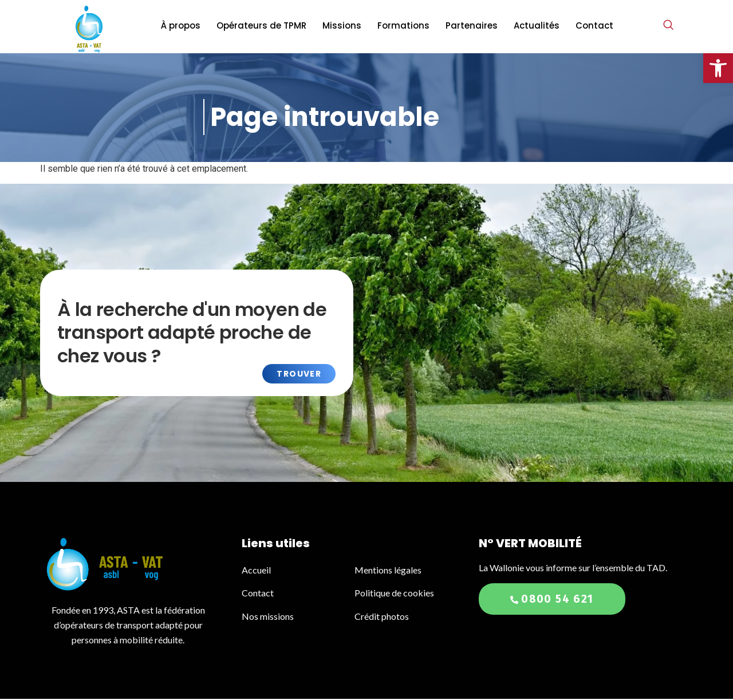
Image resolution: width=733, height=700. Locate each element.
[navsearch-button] (668, 26)
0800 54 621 (552, 600)
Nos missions (268, 617)
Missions (342, 25)
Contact (594, 25)
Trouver (299, 375)
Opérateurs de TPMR (261, 25)
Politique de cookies (394, 594)
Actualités (537, 25)
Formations (403, 25)
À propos (181, 25)
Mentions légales (388, 571)
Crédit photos (382, 617)
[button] (718, 68)
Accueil (257, 571)
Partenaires (472, 25)
